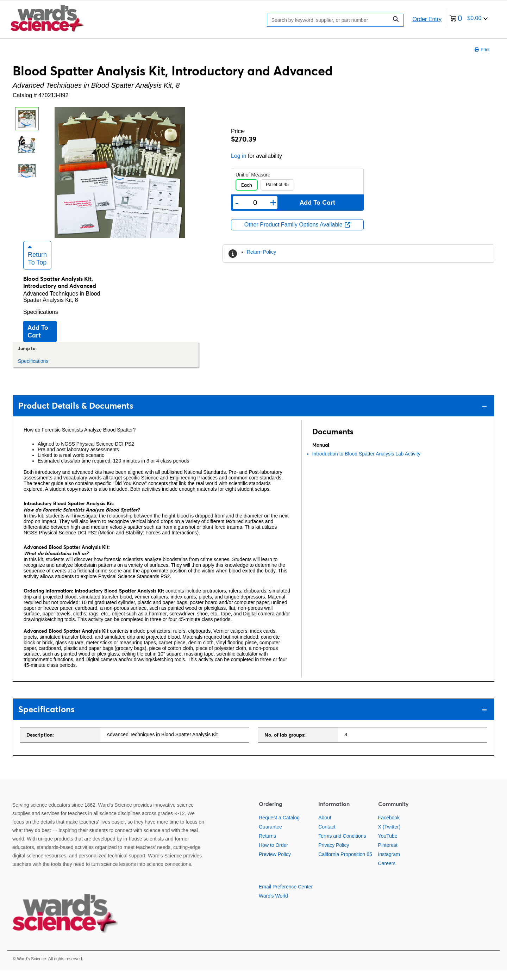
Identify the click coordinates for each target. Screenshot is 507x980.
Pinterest (388, 855)
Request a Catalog (279, 827)
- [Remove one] (237, 203)
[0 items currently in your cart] (469, 19)
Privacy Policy (334, 855)
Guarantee (270, 837)
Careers (387, 873)
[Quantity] (255, 203)
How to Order (273, 855)
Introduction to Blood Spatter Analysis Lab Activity (366, 464)
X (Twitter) (389, 837)
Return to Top (37, 265)
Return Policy (261, 252)
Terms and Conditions (342, 846)
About (325, 827)
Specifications (41, 322)
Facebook (389, 827)
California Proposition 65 (345, 864)
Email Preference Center (286, 897)
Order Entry (427, 19)
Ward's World (273, 906)
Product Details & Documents (253, 416)
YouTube (388, 846)
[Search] (329, 20)
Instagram (389, 864)
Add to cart (38, 341)
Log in (239, 156)
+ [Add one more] (273, 203)
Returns (267, 846)
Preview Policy (275, 864)
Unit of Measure (253, 175)
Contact (327, 837)
